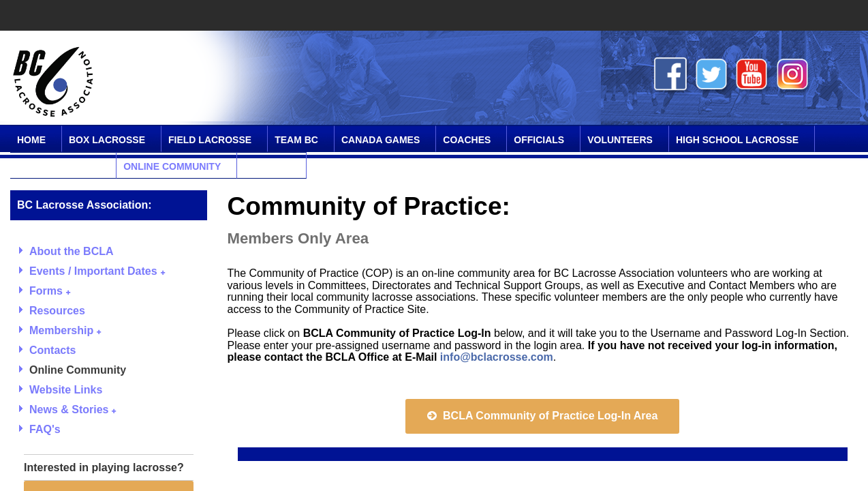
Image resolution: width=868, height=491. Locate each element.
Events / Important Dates (97, 271)
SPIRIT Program (59, 166)
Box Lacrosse (107, 140)
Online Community (172, 166)
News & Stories (73, 410)
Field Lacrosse (210, 140)
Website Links (66, 390)
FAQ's (45, 429)
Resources (57, 311)
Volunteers (620, 140)
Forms (50, 291)
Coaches (467, 140)
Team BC (296, 140)
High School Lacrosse (737, 140)
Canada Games (381, 140)
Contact (267, 166)
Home (31, 140)
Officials (539, 140)
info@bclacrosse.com (497, 357)
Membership (65, 330)
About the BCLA (72, 251)
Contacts (52, 350)
